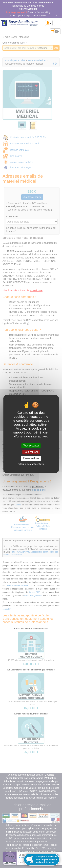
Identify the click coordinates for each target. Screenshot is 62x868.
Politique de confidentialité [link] (31, 464)
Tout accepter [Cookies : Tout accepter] (31, 446)
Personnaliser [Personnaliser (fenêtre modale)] (31, 459)
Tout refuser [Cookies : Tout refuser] (31, 452)
